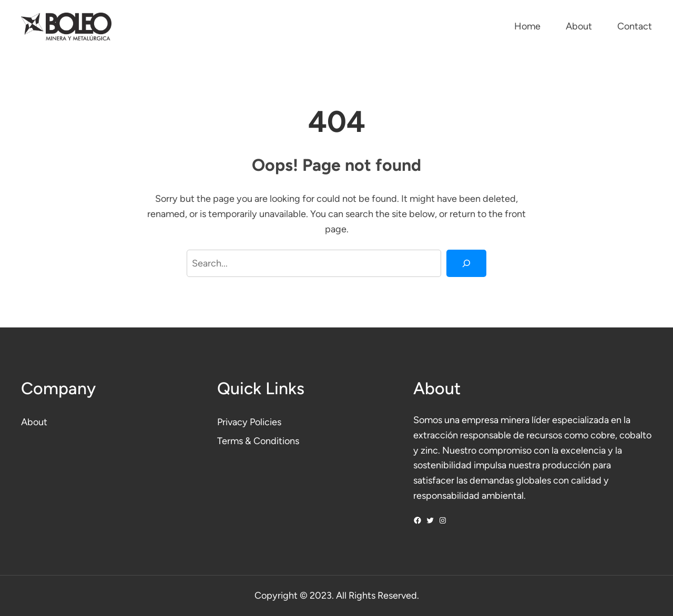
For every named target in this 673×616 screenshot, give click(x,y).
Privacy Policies (249, 422)
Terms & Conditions (258, 441)
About (34, 422)
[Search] (466, 263)
